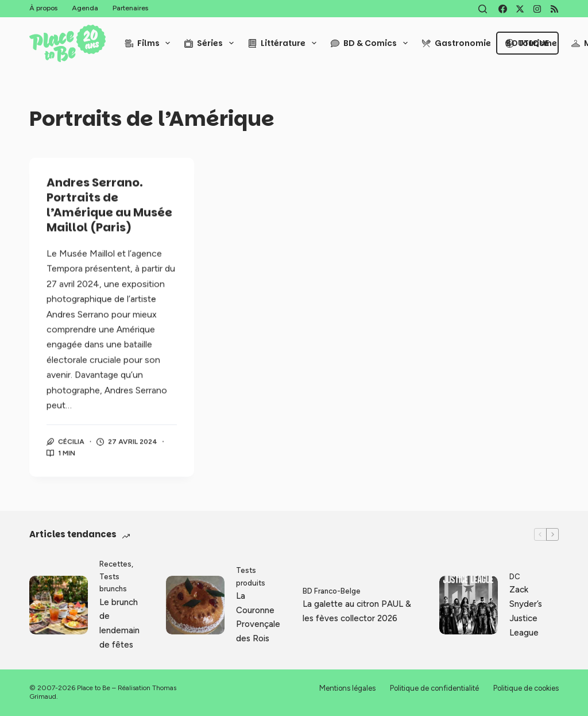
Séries (211, 43)
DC (515, 577)
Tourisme (531, 43)
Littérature (285, 43)
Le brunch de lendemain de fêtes (119, 623)
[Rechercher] (483, 9)
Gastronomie (457, 43)
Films (150, 43)
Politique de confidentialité (434, 688)
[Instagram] (537, 9)
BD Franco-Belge (332, 591)
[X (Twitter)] (520, 9)
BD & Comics (372, 43)
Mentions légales (347, 688)
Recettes (115, 564)
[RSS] (554, 9)
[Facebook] (503, 9)
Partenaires (130, 8)
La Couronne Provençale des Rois (258, 617)
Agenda (85, 8)
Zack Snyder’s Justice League (526, 611)
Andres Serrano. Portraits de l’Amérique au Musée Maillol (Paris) (109, 205)
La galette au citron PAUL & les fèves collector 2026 (357, 611)
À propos (43, 8)
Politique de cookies (526, 688)
